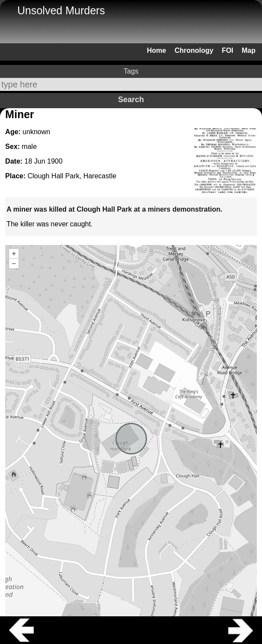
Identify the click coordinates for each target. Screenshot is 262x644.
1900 (55, 161)
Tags (131, 71)
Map (249, 50)
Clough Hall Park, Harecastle (72, 176)
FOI (228, 50)
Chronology (194, 50)
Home (157, 50)
